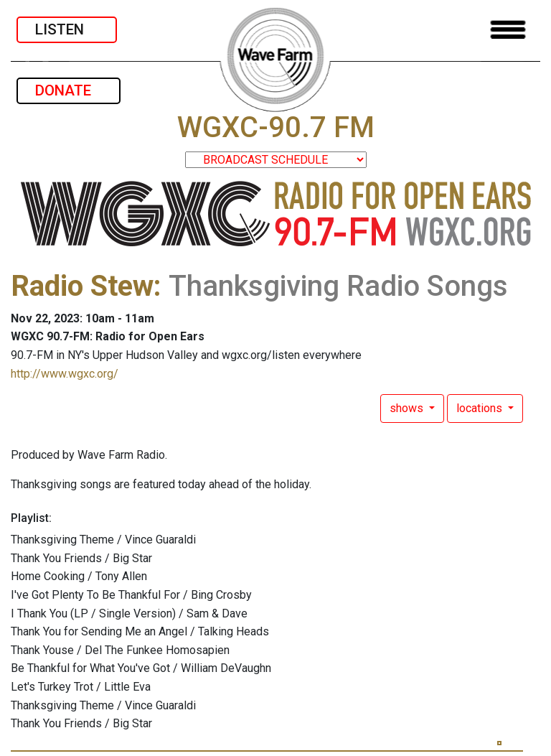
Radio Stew (82, 286)
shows (408, 408)
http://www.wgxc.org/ (65, 374)
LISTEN (67, 29)
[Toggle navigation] (508, 30)
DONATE (69, 90)
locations (481, 408)
